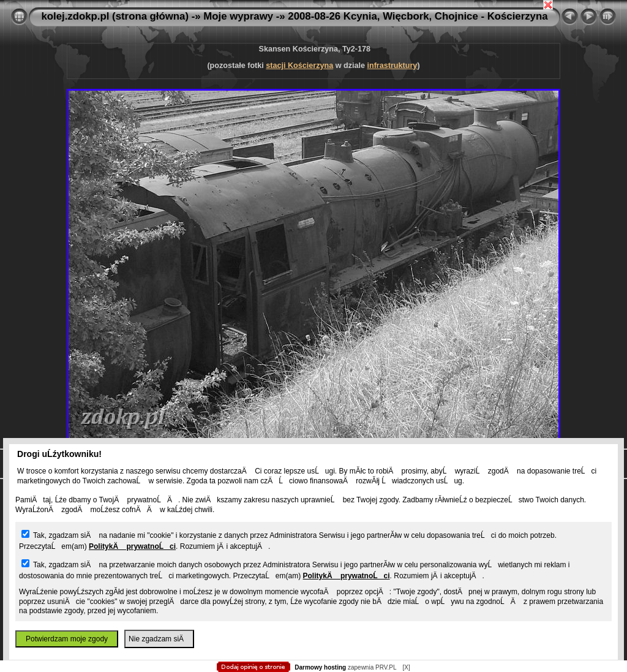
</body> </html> (313, 61)
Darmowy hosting (320, 667)
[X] (406, 667)
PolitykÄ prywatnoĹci (132, 546)
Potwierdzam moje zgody (67, 639)
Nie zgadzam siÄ (159, 639)
